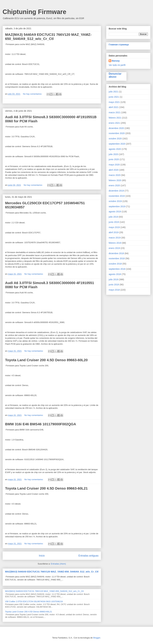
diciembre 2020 (116, 128)
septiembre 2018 (117, 269)
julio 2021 (113, 92)
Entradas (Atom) (58, 564)
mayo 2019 (114, 227)
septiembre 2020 (117, 144)
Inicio (42, 556)
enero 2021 (114, 123)
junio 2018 (114, 285)
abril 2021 (114, 107)
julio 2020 (113, 154)
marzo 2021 (115, 112)
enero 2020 (114, 185)
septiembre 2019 (117, 206)
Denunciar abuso (115, 75)
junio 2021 (114, 97)
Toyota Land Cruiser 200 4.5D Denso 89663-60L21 (46, 488)
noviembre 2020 (117, 133)
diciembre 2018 (116, 253)
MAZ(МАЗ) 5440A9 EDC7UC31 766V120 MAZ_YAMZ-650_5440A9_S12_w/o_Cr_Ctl (48, 37)
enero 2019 (114, 248)
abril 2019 (114, 232)
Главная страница (119, 45)
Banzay (116, 61)
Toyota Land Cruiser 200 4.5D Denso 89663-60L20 (46, 360)
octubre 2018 (115, 264)
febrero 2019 (115, 243)
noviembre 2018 (117, 258)
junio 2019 (114, 222)
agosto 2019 (115, 212)
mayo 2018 (114, 290)
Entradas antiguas (88, 556)
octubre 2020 (115, 139)
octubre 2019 (115, 201)
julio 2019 (113, 217)
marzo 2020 (115, 175)
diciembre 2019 (116, 191)
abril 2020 (114, 170)
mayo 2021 (114, 102)
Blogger (97, 638)
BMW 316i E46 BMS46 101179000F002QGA (41, 424)
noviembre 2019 (117, 196)
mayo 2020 (114, 165)
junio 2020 (114, 159)
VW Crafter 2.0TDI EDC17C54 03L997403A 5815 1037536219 (34, 601)
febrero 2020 (115, 180)
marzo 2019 (115, 238)
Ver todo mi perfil (117, 65)
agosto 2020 (115, 149)
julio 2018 (113, 279)
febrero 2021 (115, 118)
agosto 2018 (115, 274)
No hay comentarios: (33, 94)
